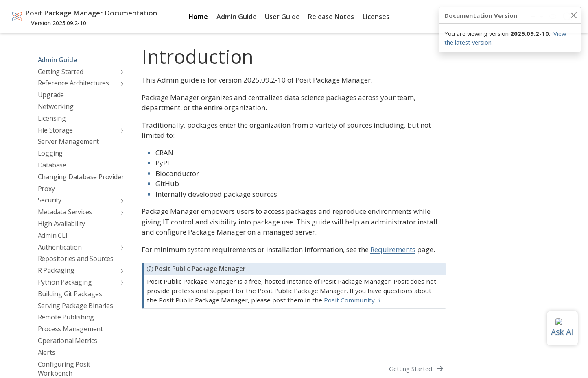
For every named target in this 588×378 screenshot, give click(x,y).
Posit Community (349, 300)
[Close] (573, 15)
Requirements (393, 249)
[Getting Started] (417, 369)
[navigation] (120, 72)
